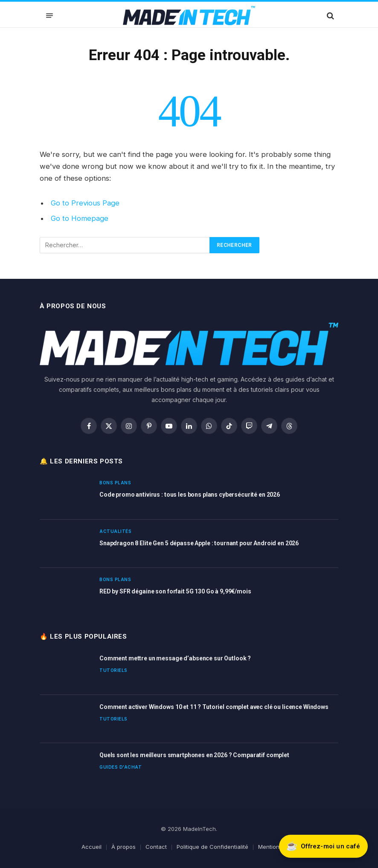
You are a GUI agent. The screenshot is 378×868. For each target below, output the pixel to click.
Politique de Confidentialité (212, 847)
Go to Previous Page (85, 203)
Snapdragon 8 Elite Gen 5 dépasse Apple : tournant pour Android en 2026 (199, 543)
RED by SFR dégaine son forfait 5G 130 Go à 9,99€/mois (175, 591)
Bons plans (115, 483)
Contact (156, 847)
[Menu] (49, 16)
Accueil (92, 847)
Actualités (115, 531)
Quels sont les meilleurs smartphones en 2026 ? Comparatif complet (194, 755)
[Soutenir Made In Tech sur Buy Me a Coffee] (323, 846)
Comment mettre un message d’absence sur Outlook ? (175, 658)
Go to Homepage (80, 218)
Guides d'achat (121, 767)
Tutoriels (113, 670)
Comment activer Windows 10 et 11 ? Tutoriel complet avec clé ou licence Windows (214, 707)
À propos (124, 847)
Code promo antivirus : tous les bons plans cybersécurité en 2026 (190, 495)
